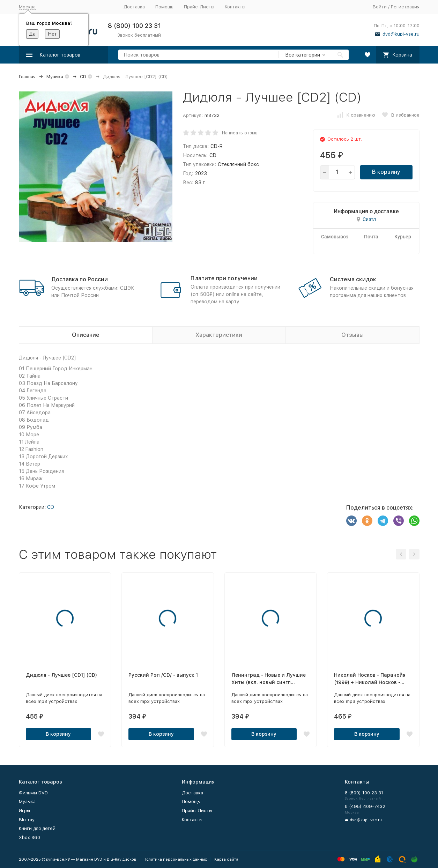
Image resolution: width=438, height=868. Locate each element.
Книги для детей (37, 828)
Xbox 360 (29, 837)
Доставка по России (80, 279)
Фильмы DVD (33, 793)
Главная (27, 77)
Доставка (134, 7)
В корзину (386, 172)
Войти (380, 7)
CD (83, 77)
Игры (24, 811)
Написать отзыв (240, 133)
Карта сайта (226, 859)
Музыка (55, 77)
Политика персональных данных (175, 859)
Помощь (164, 7)
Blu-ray (27, 820)
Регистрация (405, 7)
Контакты (235, 7)
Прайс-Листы (199, 7)
